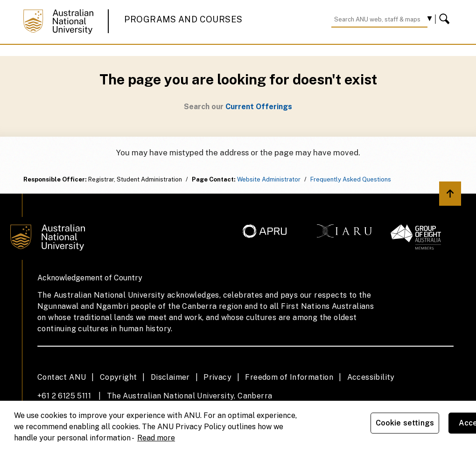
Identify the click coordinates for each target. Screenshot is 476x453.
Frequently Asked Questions (351, 179)
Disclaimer (170, 377)
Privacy (217, 377)
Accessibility (371, 377)
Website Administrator (269, 179)
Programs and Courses (183, 19)
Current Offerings (259, 107)
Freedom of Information (289, 377)
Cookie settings (405, 423)
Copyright (119, 377)
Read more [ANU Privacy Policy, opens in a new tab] (156, 438)
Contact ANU (62, 377)
